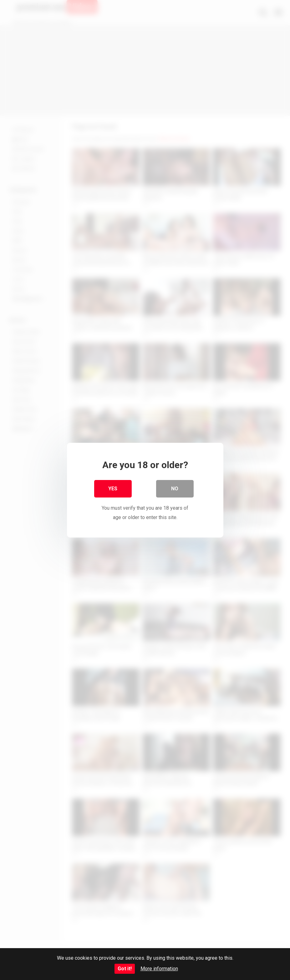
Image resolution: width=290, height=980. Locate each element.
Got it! (125, 969)
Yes (113, 488)
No (175, 488)
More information (159, 969)
